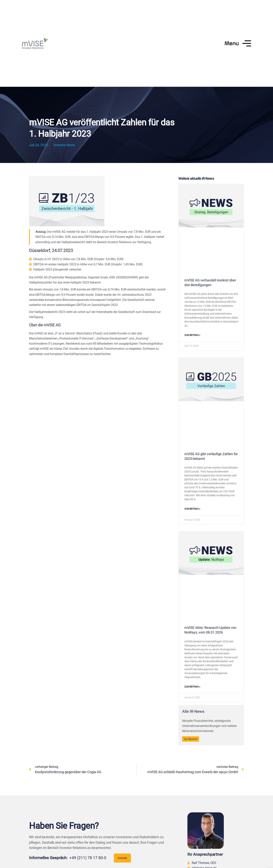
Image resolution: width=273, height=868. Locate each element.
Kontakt (122, 858)
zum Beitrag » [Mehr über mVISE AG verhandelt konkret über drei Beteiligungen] (192, 335)
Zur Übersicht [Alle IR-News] (191, 739)
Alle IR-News (193, 711)
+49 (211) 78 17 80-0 (88, 858)
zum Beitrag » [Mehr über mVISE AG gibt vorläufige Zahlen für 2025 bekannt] (192, 509)
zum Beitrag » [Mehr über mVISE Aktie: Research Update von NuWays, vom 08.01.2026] (192, 687)
